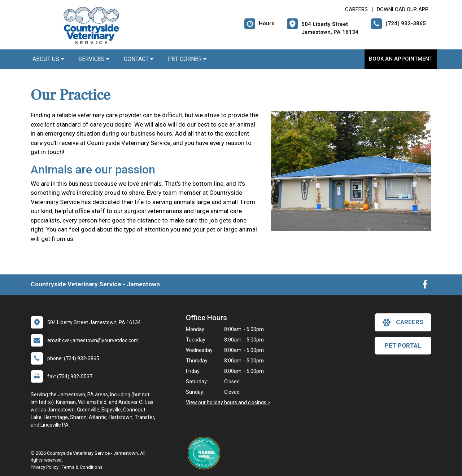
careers (403, 322)
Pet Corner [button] (187, 59)
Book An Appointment (401, 59)
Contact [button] (139, 59)
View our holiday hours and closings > (228, 402)
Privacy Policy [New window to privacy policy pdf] (45, 467)
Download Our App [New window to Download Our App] (403, 9)
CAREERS (356, 9)
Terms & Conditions (82, 467)
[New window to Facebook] (425, 286)
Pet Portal (403, 345)
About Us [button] (48, 59)
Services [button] (94, 59)
